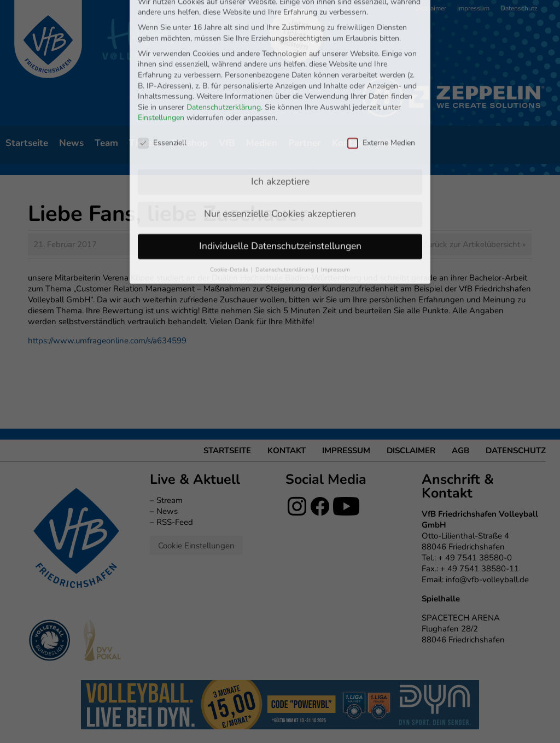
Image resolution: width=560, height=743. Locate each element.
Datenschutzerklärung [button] (285, 194)
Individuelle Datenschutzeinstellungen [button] (280, 171)
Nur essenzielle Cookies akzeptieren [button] (280, 138)
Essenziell (162, 68)
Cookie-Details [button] (230, 194)
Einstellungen (161, 43)
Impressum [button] (336, 194)
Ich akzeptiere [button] (280, 106)
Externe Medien (381, 68)
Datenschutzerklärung (224, 32)
